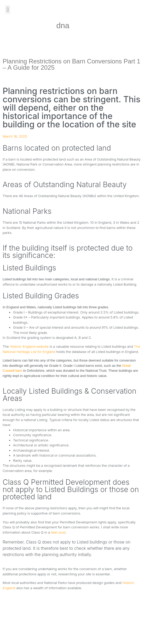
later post (58, 532)
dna (63, 25)
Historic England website (29, 346)
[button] (8, 10)
